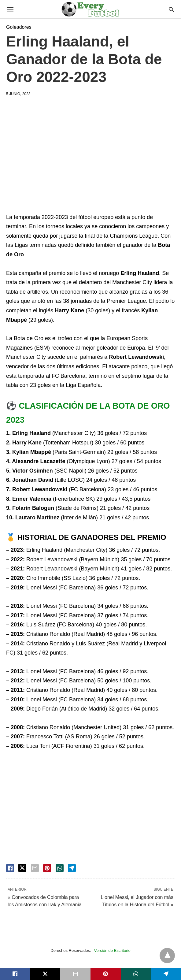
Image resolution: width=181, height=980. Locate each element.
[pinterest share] (47, 868)
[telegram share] (72, 868)
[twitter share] (22, 868)
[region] (90, 159)
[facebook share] (10, 868)
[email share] (35, 868)
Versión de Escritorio (112, 950)
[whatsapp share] (60, 868)
